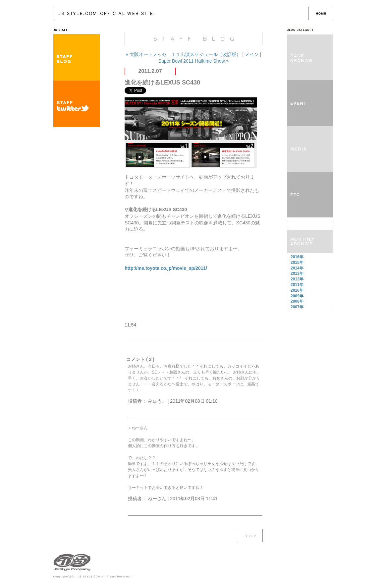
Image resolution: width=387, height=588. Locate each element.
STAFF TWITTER (77, 104)
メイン (252, 54)
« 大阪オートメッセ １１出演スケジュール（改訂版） (184, 54)
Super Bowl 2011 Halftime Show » (193, 61)
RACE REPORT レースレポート (310, 57)
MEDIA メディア (310, 149)
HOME (321, 13)
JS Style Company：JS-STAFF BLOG (181, 13)
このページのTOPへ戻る (250, 536)
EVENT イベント (310, 103)
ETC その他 (310, 195)
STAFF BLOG (77, 57)
